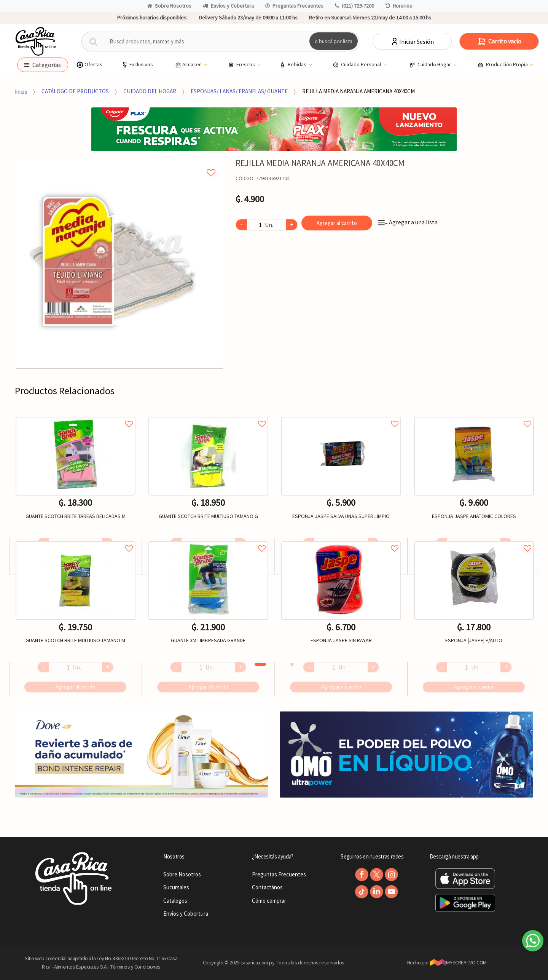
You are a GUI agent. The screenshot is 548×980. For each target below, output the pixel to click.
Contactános (267, 887)
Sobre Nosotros (169, 6)
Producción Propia (503, 65)
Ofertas (89, 65)
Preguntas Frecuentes (294, 6)
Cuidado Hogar (431, 65)
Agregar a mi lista (119, 164)
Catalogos (175, 901)
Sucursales (176, 887)
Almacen (188, 65)
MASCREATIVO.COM (458, 962)
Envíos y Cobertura (228, 6)
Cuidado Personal (357, 65)
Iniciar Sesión (412, 42)
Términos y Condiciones (135, 967)
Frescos (242, 65)
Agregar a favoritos (76, 415)
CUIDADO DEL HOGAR (150, 91)
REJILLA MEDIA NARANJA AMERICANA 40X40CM (358, 91)
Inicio (21, 91)
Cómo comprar (269, 901)
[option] (120, 264)
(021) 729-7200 (354, 6)
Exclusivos (137, 65)
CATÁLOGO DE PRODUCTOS (75, 91)
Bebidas (293, 65)
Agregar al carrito (337, 223)
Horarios (399, 6)
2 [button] (292, 664)
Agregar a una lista (408, 222)
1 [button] (260, 664)
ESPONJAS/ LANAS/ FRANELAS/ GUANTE (239, 91)
